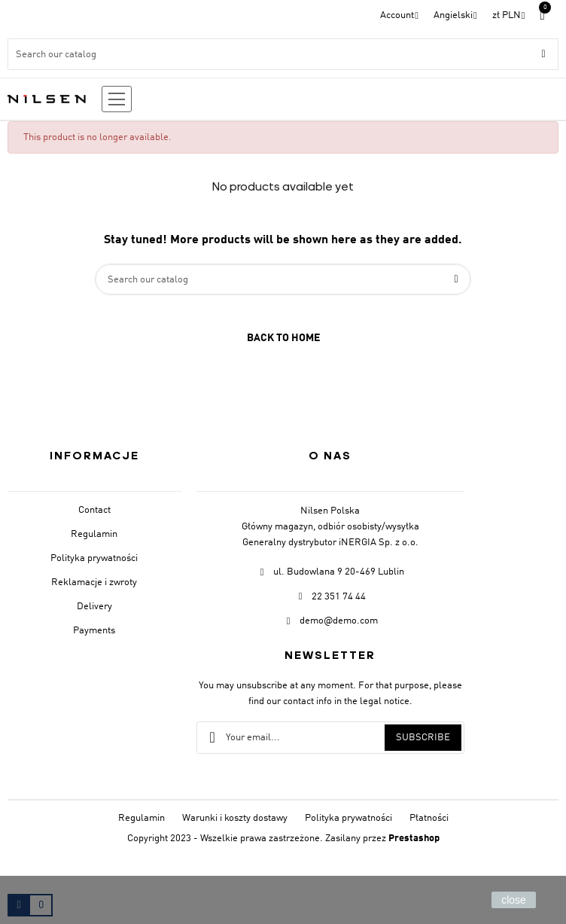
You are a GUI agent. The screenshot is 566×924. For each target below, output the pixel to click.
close (514, 900)
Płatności (429, 818)
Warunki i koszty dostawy (235, 818)
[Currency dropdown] (509, 15)
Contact (94, 510)
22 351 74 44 (339, 597)
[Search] (283, 54)
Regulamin (94, 534)
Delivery (94, 607)
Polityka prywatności (94, 558)
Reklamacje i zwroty (94, 582)
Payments (94, 631)
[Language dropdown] (455, 15)
